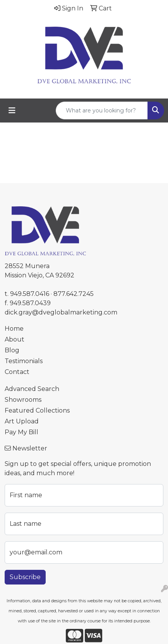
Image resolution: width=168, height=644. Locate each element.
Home (14, 329)
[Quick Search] (102, 110)
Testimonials (24, 361)
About (15, 339)
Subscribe (25, 577)
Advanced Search (32, 389)
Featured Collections (37, 410)
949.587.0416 (30, 294)
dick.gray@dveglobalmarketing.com (61, 312)
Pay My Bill (21, 432)
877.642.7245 (74, 294)
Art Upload (22, 421)
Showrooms (23, 400)
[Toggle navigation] (12, 110)
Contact (17, 372)
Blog (12, 350)
